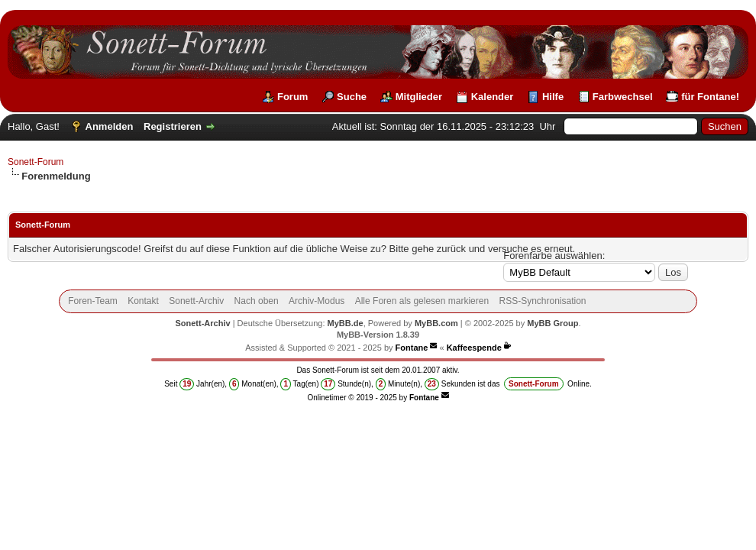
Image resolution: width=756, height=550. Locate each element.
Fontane (412, 348)
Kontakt (143, 301)
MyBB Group (552, 323)
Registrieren (173, 126)
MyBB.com (436, 323)
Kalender (493, 97)
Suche (352, 97)
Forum (292, 97)
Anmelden (110, 126)
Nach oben (257, 301)
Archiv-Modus (317, 301)
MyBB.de (346, 323)
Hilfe (553, 97)
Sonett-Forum (36, 162)
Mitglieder (419, 97)
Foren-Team (93, 301)
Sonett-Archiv (196, 301)
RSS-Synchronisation (542, 301)
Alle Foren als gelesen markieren (422, 301)
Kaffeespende (474, 348)
